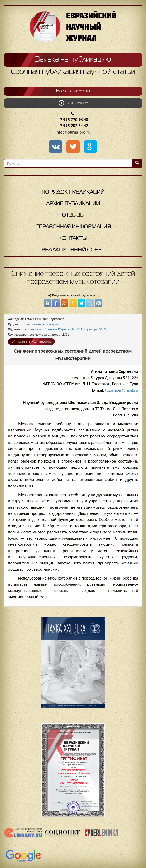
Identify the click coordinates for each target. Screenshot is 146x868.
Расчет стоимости (73, 91)
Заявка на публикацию (73, 60)
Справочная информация (73, 227)
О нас (73, 181)
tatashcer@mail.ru (122, 390)
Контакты (73, 238)
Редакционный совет (73, 250)
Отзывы (73, 215)
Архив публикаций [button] (73, 204)
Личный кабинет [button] (73, 103)
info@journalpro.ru (73, 132)
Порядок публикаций (73, 192)
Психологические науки (40, 324)
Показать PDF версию (31, 341)
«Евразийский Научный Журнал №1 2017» (64, 329)
